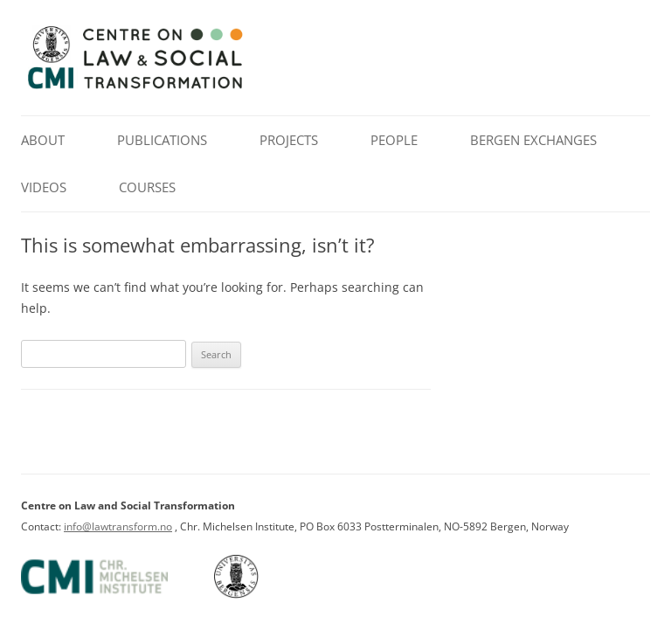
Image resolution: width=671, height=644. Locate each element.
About (43, 140)
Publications (162, 140)
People (394, 140)
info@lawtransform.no (118, 526)
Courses (147, 187)
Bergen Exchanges (533, 140)
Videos (44, 187)
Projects (289, 140)
